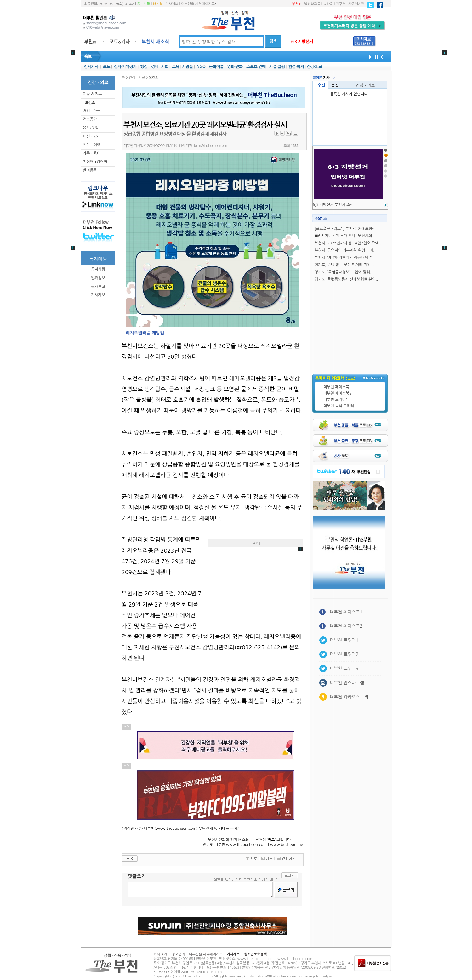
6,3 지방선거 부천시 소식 (333, 205)
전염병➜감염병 (95, 162)
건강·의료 (314, 67)
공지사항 (98, 269)
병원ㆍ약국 (92, 111)
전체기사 (91, 67)
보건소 (90, 103)
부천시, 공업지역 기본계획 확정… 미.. (345, 250)
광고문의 (178, 954)
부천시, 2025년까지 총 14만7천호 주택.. (348, 243)
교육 (176, 67)
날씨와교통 (312, 4)
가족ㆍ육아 (92, 153)
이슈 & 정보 (92, 94)
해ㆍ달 (158, 4)
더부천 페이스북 (336, 387)
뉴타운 (328, 4)
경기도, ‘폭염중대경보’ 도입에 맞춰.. (343, 272)
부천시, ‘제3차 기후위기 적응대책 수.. (345, 258)
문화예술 (216, 67)
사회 (165, 67)
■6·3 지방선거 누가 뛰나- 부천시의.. (344, 236)
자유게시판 (356, 4)
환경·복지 (296, 67)
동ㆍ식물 (143, 4)
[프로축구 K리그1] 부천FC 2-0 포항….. (346, 229)
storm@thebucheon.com (210, 146)
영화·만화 (235, 67)
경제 (155, 67)
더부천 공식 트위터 (339, 406)
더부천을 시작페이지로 (199, 4)
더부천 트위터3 (344, 669)
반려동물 (90, 170)
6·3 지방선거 (302, 42)
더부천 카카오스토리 (349, 697)
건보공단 (90, 119)
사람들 (188, 67)
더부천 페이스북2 (338, 393)
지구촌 (341, 4)
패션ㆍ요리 (92, 136)
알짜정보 (98, 278)
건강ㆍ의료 (366, 85)
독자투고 (98, 287)
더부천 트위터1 (336, 400)
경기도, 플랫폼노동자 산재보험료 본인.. (346, 279)
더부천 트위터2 (344, 654)
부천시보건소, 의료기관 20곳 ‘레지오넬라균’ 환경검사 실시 (205, 125)
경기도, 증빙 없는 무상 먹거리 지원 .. (344, 265)
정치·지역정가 (125, 67)
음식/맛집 (91, 128)
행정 (144, 67)
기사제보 (172, 4)
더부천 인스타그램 (347, 683)
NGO (201, 67)
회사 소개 (161, 954)
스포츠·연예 (256, 67)
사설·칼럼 (277, 67)
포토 (107, 67)
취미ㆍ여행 (92, 145)
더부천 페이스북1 (346, 612)
